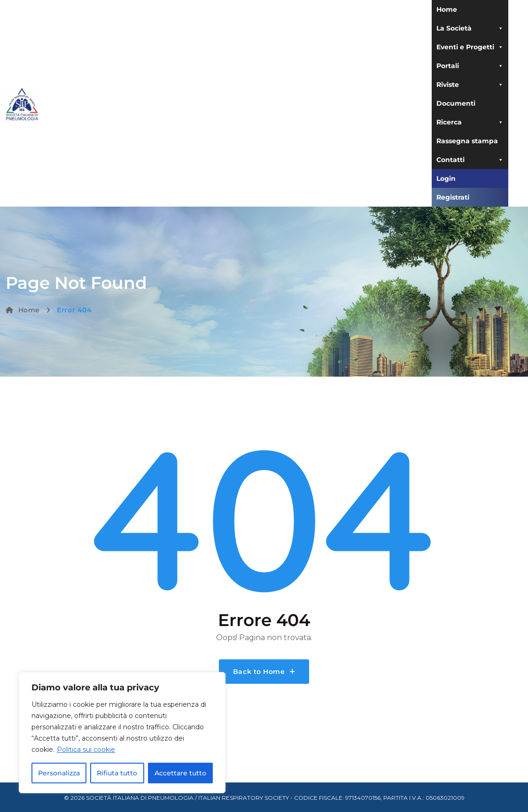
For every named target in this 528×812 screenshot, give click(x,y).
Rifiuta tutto (117, 773)
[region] (122, 733)
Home (447, 9)
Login (446, 178)
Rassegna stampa (467, 141)
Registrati (453, 197)
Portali (470, 66)
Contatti (470, 160)
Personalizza (59, 773)
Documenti (456, 103)
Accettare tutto (180, 773)
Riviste (470, 85)
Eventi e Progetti (470, 47)
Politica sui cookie (86, 750)
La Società (470, 28)
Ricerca (470, 122)
